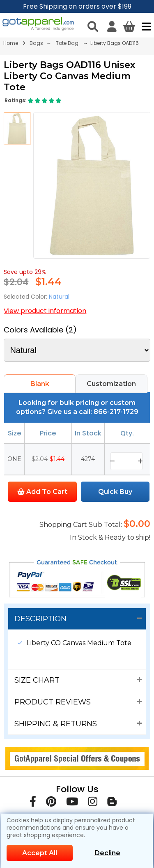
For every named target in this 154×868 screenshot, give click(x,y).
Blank (40, 384)
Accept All (40, 853)
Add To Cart (42, 492)
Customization (111, 384)
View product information (45, 311)
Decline (107, 853)
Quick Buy (115, 492)
